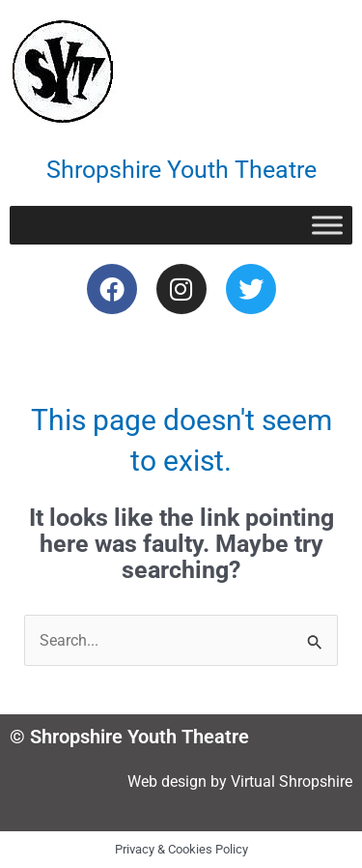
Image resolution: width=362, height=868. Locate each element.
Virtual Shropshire (292, 781)
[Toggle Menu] (327, 225)
